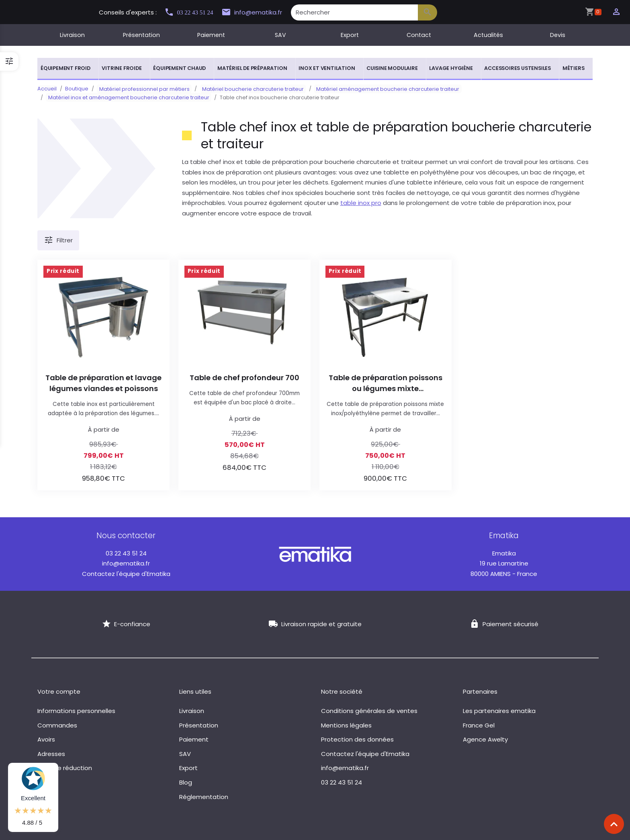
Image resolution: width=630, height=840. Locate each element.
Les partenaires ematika (499, 711)
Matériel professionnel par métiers (142, 89)
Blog (186, 782)
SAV (280, 35)
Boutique (77, 89)
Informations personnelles (76, 711)
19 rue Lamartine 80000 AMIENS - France (504, 563)
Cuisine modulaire (392, 68)
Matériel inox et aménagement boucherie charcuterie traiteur (126, 97)
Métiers (574, 68)
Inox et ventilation (327, 68)
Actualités (488, 35)
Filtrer (58, 240)
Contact (419, 35)
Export (350, 35)
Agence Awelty (485, 739)
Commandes (57, 725)
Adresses (51, 754)
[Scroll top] (614, 824)
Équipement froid (65, 68)
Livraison (72, 35)
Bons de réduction (65, 768)
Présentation (141, 35)
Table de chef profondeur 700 (244, 378)
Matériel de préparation (252, 68)
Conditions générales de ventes (369, 711)
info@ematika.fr (259, 12)
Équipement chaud (179, 68)
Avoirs (46, 739)
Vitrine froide (122, 68)
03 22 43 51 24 (192, 12)
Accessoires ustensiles (517, 68)
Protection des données (357, 739)
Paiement (211, 35)
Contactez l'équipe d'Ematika (126, 574)
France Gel (479, 725)
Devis (558, 35)
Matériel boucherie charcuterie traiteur (246, 89)
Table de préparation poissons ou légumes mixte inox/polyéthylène (386, 383)
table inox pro (361, 203)
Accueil (47, 89)
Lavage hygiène (451, 68)
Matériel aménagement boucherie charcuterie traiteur (377, 89)
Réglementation (204, 797)
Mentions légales (346, 725)
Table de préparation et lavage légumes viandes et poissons (103, 383)
